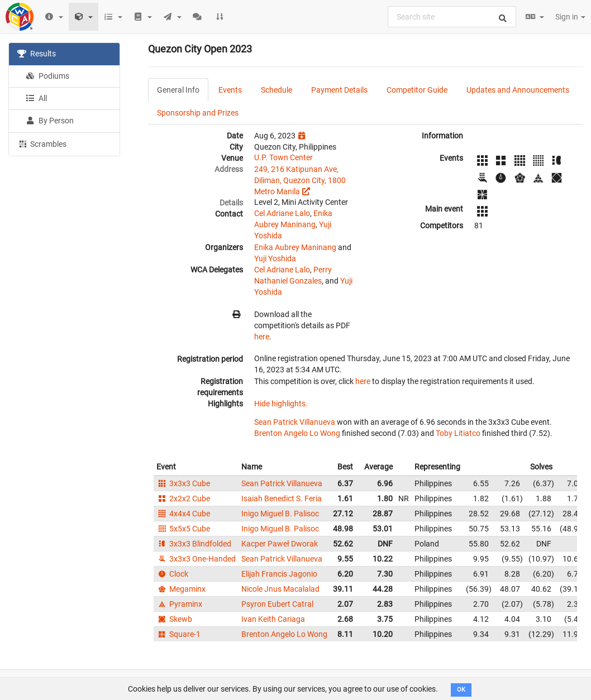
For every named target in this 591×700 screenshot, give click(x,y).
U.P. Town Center (283, 157)
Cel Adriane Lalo (282, 213)
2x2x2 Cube (183, 498)
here (262, 337)
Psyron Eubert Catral (277, 604)
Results (37, 54)
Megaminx (181, 589)
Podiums (47, 76)
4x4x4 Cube (183, 514)
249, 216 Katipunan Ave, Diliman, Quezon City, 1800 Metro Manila (300, 180)
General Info (178, 90)
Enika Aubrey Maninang (295, 247)
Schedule (277, 90)
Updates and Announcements (518, 90)
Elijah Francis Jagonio (279, 574)
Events (230, 90)
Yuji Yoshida (275, 258)
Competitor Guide (417, 90)
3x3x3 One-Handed (196, 559)
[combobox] (452, 17)
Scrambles (42, 143)
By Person (50, 121)
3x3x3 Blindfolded (194, 544)
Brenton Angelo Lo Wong (297, 433)
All (36, 98)
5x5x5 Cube (183, 529)
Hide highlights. (281, 404)
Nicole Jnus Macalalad (280, 589)
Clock (172, 574)
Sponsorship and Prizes (198, 113)
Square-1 (178, 634)
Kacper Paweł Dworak (280, 544)
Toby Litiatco (458, 433)
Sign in (570, 17)
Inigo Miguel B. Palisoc (280, 514)
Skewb (174, 619)
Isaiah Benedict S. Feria (282, 498)
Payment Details (339, 90)
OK (461, 690)
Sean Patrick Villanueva (295, 422)
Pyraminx (179, 604)
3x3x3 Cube (183, 483)
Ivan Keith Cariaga (273, 619)
